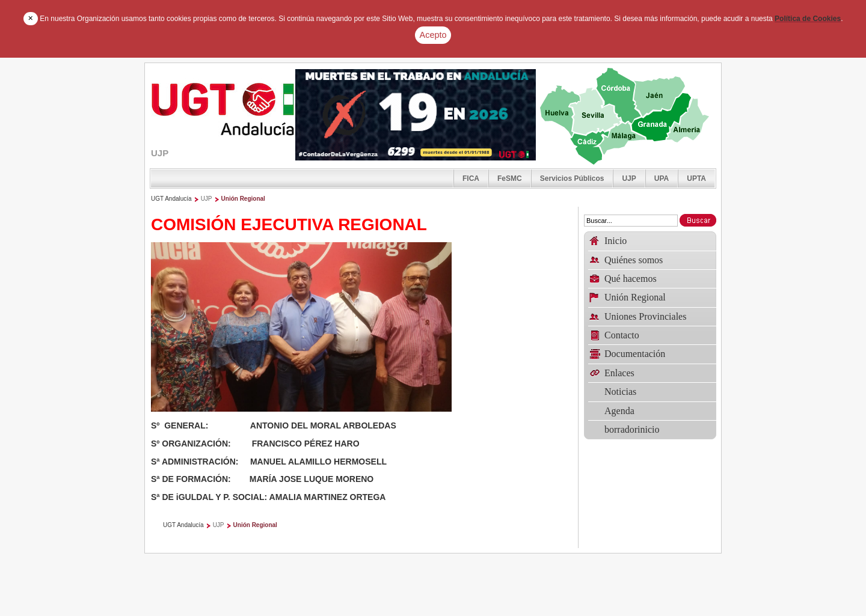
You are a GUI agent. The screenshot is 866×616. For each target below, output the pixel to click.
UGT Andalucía (171, 199)
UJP (629, 178)
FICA (471, 178)
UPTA (696, 178)
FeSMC (510, 178)
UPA (662, 178)
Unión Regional (243, 199)
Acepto (433, 35)
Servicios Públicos (572, 178)
